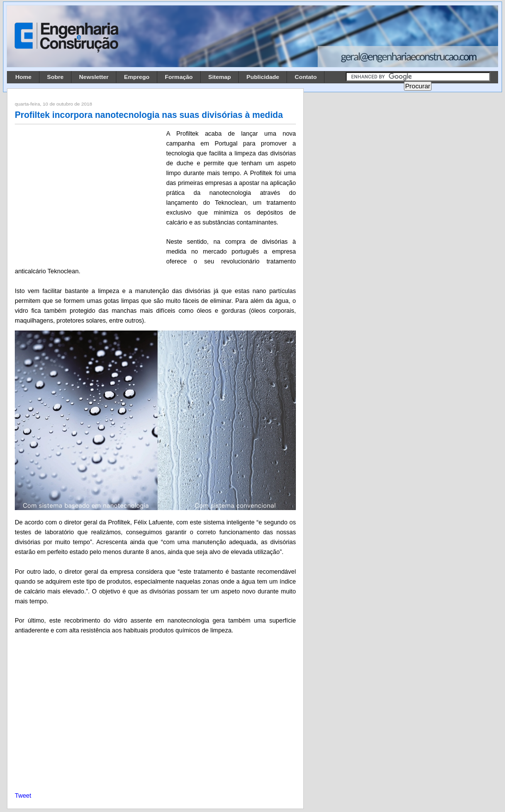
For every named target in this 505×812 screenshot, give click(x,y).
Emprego (137, 77)
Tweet (23, 796)
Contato (306, 77)
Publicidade (263, 77)
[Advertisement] (89, 194)
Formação (179, 77)
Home (23, 77)
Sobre (55, 77)
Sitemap (219, 77)
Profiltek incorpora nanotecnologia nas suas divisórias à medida (149, 115)
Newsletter (94, 77)
